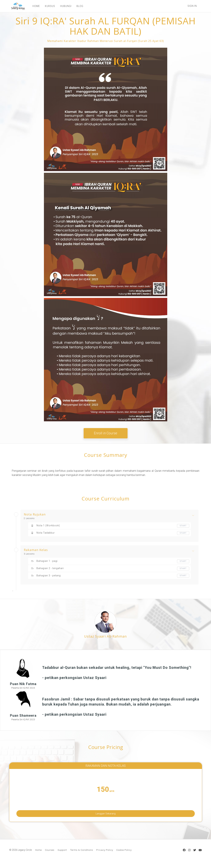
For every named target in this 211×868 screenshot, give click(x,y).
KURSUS (48, 6)
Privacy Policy (105, 855)
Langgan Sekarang (106, 815)
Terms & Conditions (82, 855)
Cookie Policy (124, 855)
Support (62, 855)
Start (183, 526)
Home (38, 855)
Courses (50, 855)
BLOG (78, 6)
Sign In (192, 6)
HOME (34, 6)
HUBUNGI (64, 6)
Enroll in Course (106, 433)
